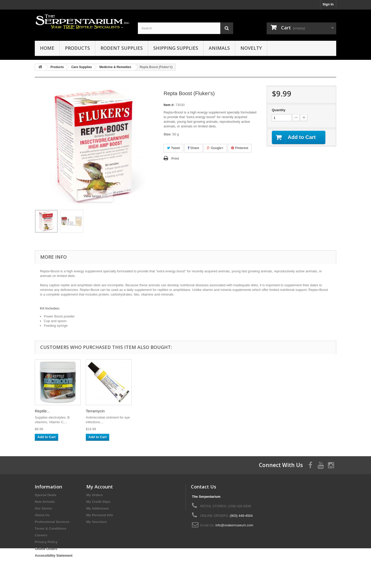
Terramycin (95, 411)
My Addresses (98, 508)
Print (175, 158)
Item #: (169, 105)
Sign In (328, 4)
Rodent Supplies (122, 48)
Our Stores (43, 508)
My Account (100, 487)
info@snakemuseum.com (234, 525)
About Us (42, 515)
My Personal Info (100, 515)
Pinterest (240, 148)
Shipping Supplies (176, 48)
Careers (41, 535)
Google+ (215, 148)
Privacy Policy (46, 542)
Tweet (173, 148)
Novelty (251, 48)
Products (77, 48)
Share (193, 148)
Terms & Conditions (51, 529)
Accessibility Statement (54, 555)
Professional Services (52, 522)
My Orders (95, 495)
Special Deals (46, 495)
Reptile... (42, 411)
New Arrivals (45, 502)
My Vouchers (97, 522)
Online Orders (46, 549)
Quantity (279, 110)
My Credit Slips (98, 502)
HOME (47, 48)
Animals (219, 48)
